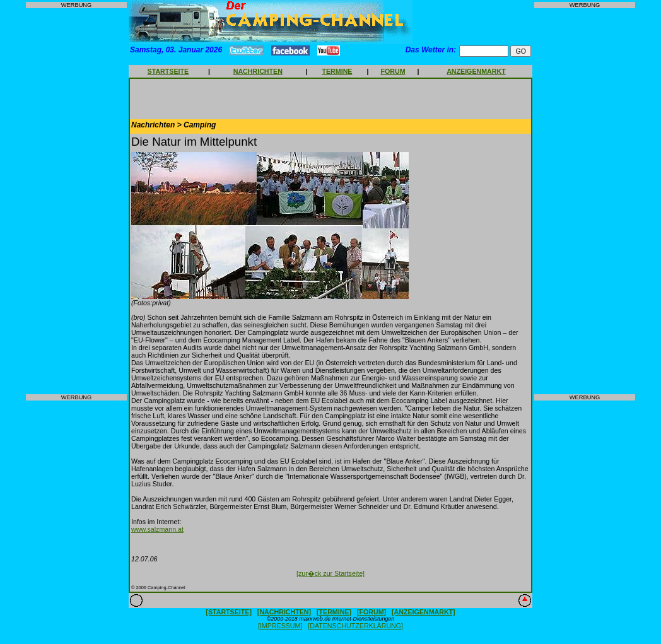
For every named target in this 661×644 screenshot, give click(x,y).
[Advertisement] (76, 201)
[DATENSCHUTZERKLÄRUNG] (355, 626)
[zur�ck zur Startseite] (330, 573)
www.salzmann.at (157, 529)
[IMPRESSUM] (280, 626)
